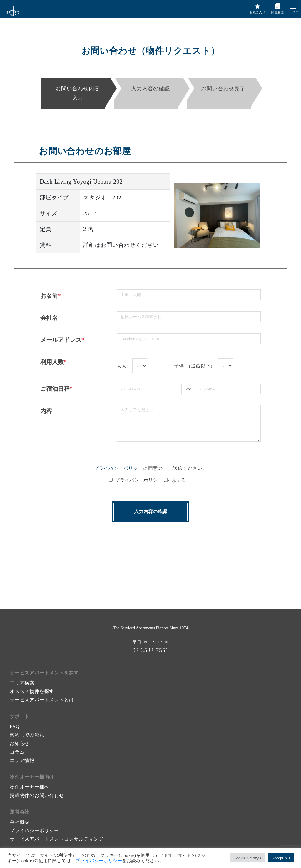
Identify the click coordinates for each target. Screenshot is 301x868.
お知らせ (20, 743)
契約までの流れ (27, 735)
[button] (293, 6)
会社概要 (20, 822)
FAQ (15, 726)
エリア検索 (22, 683)
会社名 (49, 318)
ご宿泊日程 (56, 389)
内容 (46, 411)
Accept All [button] (281, 858)
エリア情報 (22, 760)
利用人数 (53, 362)
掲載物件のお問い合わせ (37, 795)
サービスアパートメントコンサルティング (57, 839)
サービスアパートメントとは (42, 700)
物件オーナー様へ (29, 787)
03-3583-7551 (151, 650)
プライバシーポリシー (118, 468)
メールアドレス (62, 340)
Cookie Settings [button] (247, 858)
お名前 (51, 296)
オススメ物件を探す (32, 691)
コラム (17, 752)
